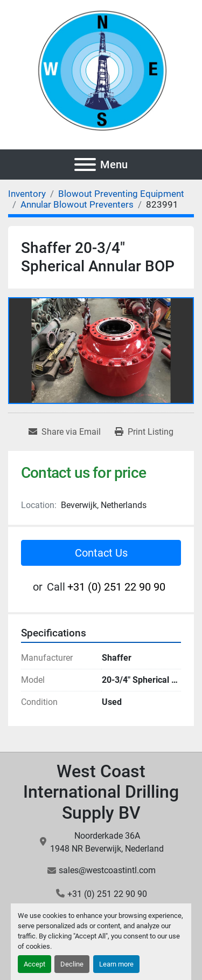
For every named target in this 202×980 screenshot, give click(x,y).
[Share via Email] (65, 432)
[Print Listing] (144, 432)
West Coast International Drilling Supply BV (101, 792)
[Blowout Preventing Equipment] (121, 194)
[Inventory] (27, 194)
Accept (34, 964)
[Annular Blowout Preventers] (77, 204)
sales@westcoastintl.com (107, 870)
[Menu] (85, 165)
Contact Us (101, 553)
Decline (72, 964)
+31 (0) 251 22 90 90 (116, 587)
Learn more (116, 964)
